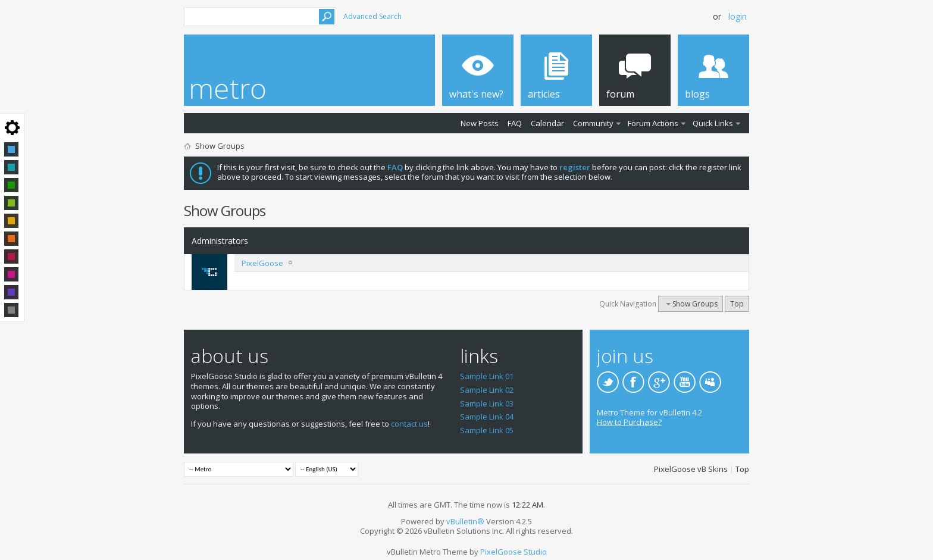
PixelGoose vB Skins (691, 469)
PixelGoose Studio (514, 552)
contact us (409, 424)
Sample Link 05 (487, 430)
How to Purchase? (629, 422)
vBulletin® (465, 521)
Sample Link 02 (487, 390)
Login (738, 16)
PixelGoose (262, 263)
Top (737, 304)
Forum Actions (653, 123)
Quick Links (713, 123)
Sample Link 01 (487, 376)
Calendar (547, 123)
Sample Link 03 (487, 403)
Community (593, 123)
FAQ (515, 123)
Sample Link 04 (487, 417)
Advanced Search (372, 16)
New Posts (480, 123)
